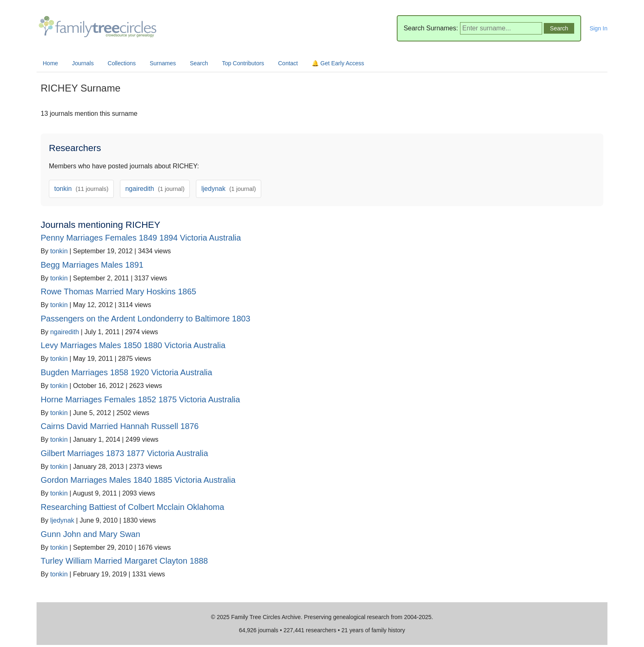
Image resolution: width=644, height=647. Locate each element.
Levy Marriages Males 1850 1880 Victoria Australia (133, 345)
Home (50, 63)
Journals (83, 63)
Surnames (163, 63)
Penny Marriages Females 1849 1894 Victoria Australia (141, 238)
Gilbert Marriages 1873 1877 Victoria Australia (124, 453)
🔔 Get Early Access (338, 63)
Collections (122, 63)
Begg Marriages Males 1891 (92, 265)
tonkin (81, 189)
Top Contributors (243, 63)
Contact (288, 63)
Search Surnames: (431, 28)
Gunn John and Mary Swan (90, 534)
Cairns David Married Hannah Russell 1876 (120, 426)
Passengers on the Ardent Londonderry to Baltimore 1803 (145, 319)
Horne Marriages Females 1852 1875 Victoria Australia (140, 399)
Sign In (598, 28)
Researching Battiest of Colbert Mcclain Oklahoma (132, 507)
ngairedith (155, 189)
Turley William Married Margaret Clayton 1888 (124, 561)
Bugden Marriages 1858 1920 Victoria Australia (126, 372)
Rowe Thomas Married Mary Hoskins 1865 (118, 291)
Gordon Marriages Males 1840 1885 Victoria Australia (138, 480)
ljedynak (229, 189)
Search (199, 63)
